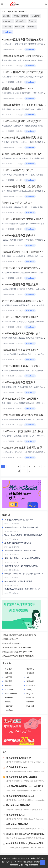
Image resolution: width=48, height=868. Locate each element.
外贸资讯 (8, 669)
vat (28, 677)
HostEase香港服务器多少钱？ (19, 235)
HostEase (23, 12)
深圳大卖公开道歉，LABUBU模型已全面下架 (22, 558)
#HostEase (30, 49)
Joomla (32, 21)
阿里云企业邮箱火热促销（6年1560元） (18, 652)
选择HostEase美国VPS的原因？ (20, 399)
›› (29, 471)
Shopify (6, 16)
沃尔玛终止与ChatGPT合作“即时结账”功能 (21, 527)
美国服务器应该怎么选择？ (17, 203)
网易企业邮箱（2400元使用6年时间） (17, 647)
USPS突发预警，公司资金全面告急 (19, 581)
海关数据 (30, 673)
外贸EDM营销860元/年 (12, 643)
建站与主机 (13, 12)
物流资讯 (30, 669)
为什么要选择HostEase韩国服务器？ (23, 301)
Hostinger (20, 27)
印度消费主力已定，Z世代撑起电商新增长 (21, 566)
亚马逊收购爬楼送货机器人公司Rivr (19, 520)
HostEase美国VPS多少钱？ (18, 170)
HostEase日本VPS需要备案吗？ (20, 317)
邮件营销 (8, 681)
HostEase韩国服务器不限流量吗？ (21, 284)
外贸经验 (8, 685)
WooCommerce (21, 16)
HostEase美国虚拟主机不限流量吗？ (23, 252)
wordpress (8, 21)
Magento (36, 16)
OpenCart (21, 21)
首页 (4, 12)
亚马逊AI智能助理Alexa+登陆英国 (18, 543)
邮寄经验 (8, 673)
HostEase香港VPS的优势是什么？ (21, 333)
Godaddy (7, 27)
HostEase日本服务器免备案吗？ (20, 350)
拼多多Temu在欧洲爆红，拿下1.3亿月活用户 (22, 589)
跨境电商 (30, 681)
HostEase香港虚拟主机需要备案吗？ (23, 219)
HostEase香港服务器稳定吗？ (19, 382)
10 (19, 471)
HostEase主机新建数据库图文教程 (21, 121)
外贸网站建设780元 (10, 639)
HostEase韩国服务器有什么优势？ (21, 366)
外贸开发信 (31, 685)
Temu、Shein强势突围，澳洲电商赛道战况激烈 (23, 535)
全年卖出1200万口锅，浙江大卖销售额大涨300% (24, 574)
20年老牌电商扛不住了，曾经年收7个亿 (20, 550)
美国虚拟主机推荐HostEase (18, 88)
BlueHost (32, 27)
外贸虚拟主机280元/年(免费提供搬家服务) (19, 635)
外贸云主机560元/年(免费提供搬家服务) (18, 656)
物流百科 (8, 677)
